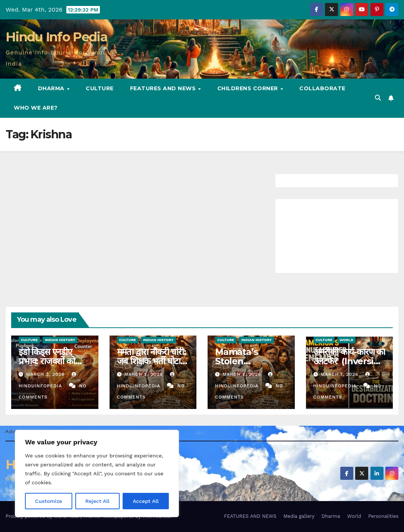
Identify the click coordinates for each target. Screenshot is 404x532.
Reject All (97, 501)
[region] (97, 473)
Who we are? (36, 108)
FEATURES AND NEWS (164, 88)
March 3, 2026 (46, 374)
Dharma (52, 88)
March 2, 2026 (144, 374)
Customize (49, 501)
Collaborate (322, 88)
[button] (378, 98)
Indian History (60, 340)
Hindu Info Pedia (56, 37)
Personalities (383, 516)
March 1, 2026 (340, 374)
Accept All (146, 501)
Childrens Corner (249, 88)
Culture (100, 88)
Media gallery (299, 516)
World (346, 340)
